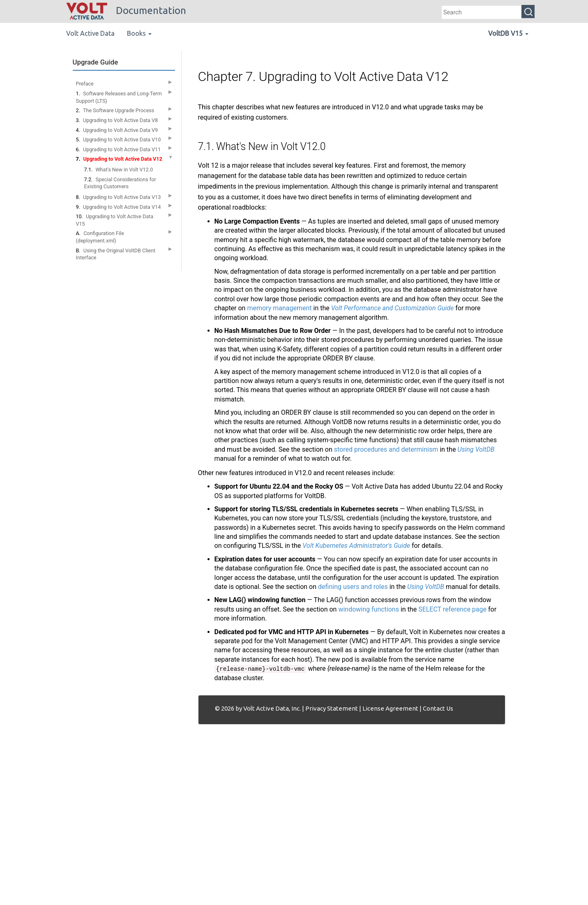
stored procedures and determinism (386, 449)
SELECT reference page (452, 609)
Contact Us (438, 708)
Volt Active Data (90, 33)
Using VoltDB (476, 449)
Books (139, 33)
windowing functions (369, 609)
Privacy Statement (332, 708)
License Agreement (390, 708)
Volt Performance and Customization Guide (393, 308)
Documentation (126, 10)
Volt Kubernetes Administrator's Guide (356, 546)
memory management (279, 308)
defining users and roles (353, 587)
